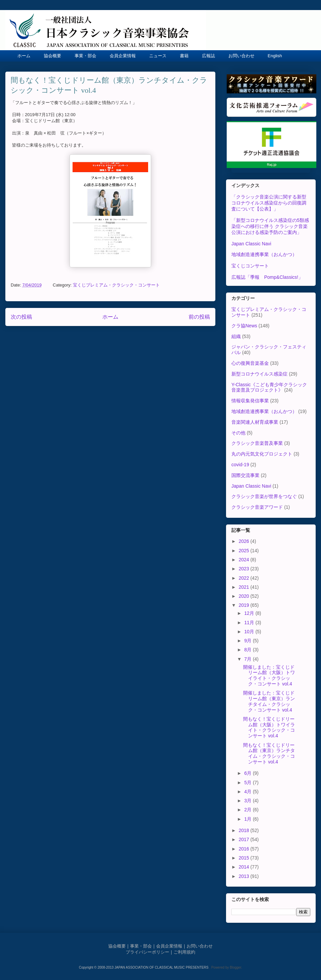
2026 (245, 541)
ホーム (24, 56)
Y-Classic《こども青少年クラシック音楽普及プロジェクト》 (269, 387)
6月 (248, 773)
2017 (245, 839)
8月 (248, 650)
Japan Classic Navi (251, 244)
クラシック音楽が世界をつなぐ (264, 496)
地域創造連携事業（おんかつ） (264, 254)
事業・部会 (85, 56)
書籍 (184, 56)
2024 (245, 560)
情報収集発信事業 (250, 401)
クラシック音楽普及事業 (257, 443)
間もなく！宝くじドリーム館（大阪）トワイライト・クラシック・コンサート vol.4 (269, 727)
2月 (248, 810)
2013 (245, 876)
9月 (248, 641)
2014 (245, 867)
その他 (238, 433)
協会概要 (52, 56)
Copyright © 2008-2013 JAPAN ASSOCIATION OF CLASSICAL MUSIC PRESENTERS (144, 967)
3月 (248, 801)
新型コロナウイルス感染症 (259, 374)
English (275, 56)
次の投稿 (21, 317)
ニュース (158, 56)
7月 (248, 659)
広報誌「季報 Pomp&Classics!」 (267, 277)
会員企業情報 (123, 56)
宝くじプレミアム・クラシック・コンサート (116, 285)
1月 (248, 819)
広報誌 (208, 56)
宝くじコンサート (250, 266)
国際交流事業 (245, 475)
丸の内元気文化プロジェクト (262, 454)
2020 (245, 596)
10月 (250, 632)
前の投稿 (199, 317)
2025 (245, 551)
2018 (245, 830)
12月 (250, 613)
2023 (245, 569)
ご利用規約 (184, 952)
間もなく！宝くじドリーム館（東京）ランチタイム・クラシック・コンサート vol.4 (269, 753)
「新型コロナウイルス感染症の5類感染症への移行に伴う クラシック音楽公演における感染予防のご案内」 (270, 226)
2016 (245, 849)
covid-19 (240, 465)
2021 (245, 587)
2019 (245, 605)
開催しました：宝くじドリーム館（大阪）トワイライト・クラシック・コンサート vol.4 (269, 675)
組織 (236, 336)
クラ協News (244, 326)
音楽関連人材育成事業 (255, 422)
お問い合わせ (241, 56)
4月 (248, 792)
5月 (248, 783)
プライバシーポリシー (147, 952)
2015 (245, 858)
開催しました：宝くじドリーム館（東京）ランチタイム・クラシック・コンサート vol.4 (269, 701)
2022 (245, 578)
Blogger (235, 967)
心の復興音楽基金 (250, 363)
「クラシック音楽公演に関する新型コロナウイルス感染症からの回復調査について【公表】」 (269, 203)
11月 (250, 623)
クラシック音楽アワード (257, 507)
